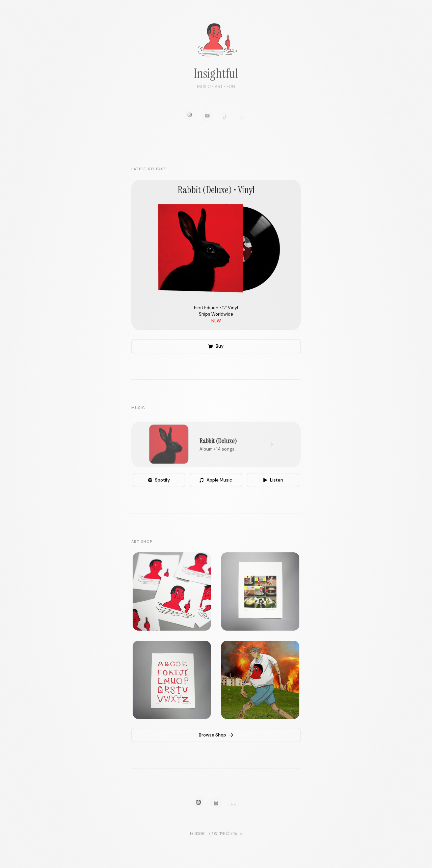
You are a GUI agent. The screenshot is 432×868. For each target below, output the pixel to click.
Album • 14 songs (217, 454)
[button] (190, 122)
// (241, 834)
